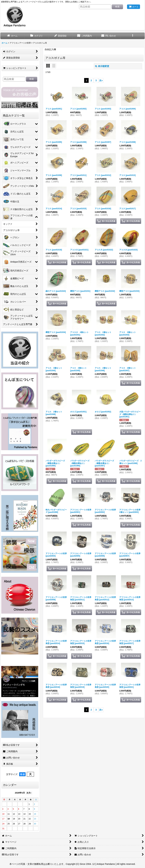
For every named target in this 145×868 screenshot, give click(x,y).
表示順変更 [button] (102, 66)
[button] (133, 36)
